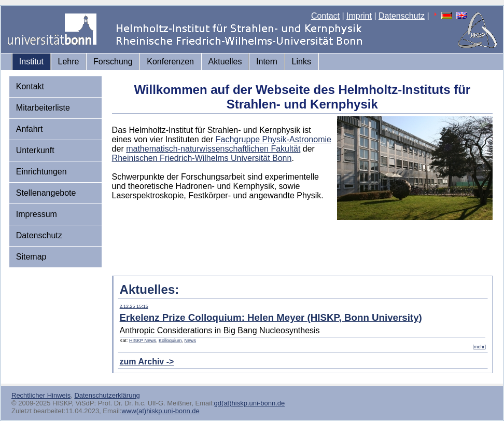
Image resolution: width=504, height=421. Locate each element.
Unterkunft (35, 150)
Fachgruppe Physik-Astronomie (274, 139)
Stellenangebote (46, 193)
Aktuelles (225, 62)
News (191, 341)
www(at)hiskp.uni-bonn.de (160, 411)
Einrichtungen (41, 172)
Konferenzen (170, 62)
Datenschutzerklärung (107, 395)
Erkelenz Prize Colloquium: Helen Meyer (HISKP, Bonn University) (271, 317)
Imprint (359, 16)
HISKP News (143, 341)
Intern (267, 62)
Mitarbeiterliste (43, 108)
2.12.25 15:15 (134, 306)
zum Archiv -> (147, 362)
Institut (31, 62)
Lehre (69, 62)
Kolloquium (170, 341)
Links (302, 62)
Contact (325, 16)
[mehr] (479, 347)
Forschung (113, 62)
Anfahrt (30, 129)
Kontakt (30, 86)
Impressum (37, 214)
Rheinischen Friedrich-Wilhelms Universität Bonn (202, 158)
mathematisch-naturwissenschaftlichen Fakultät (213, 149)
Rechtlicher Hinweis (41, 395)
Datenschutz (402, 16)
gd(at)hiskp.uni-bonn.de (250, 403)
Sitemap (31, 257)
